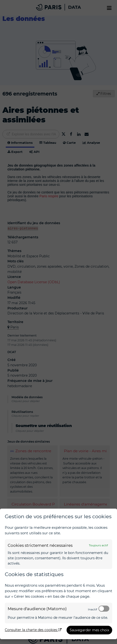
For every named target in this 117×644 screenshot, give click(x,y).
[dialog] (58, 574)
